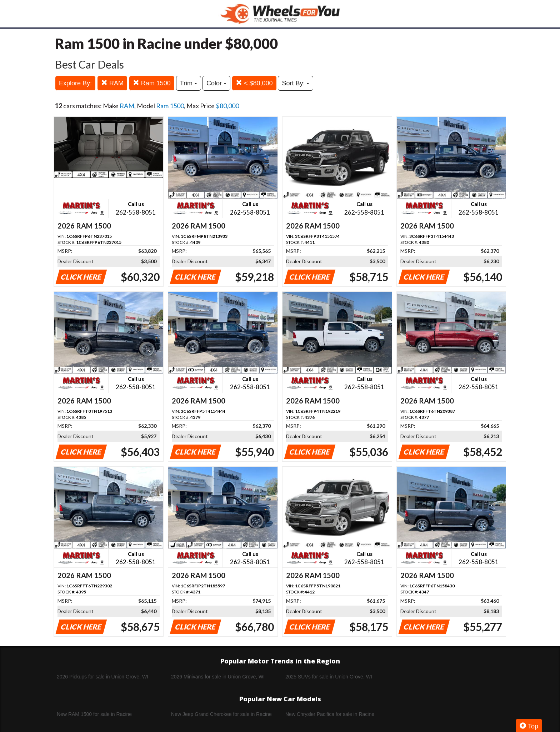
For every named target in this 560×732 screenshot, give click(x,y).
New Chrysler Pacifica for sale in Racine (330, 714)
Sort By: (296, 83)
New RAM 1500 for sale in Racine (94, 714)
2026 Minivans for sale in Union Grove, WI (218, 677)
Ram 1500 (152, 83)
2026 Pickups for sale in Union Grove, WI (102, 677)
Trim (189, 83)
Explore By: (75, 83)
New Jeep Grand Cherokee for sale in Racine (221, 714)
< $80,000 (254, 83)
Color (216, 83)
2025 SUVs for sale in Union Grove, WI (329, 677)
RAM (112, 83)
